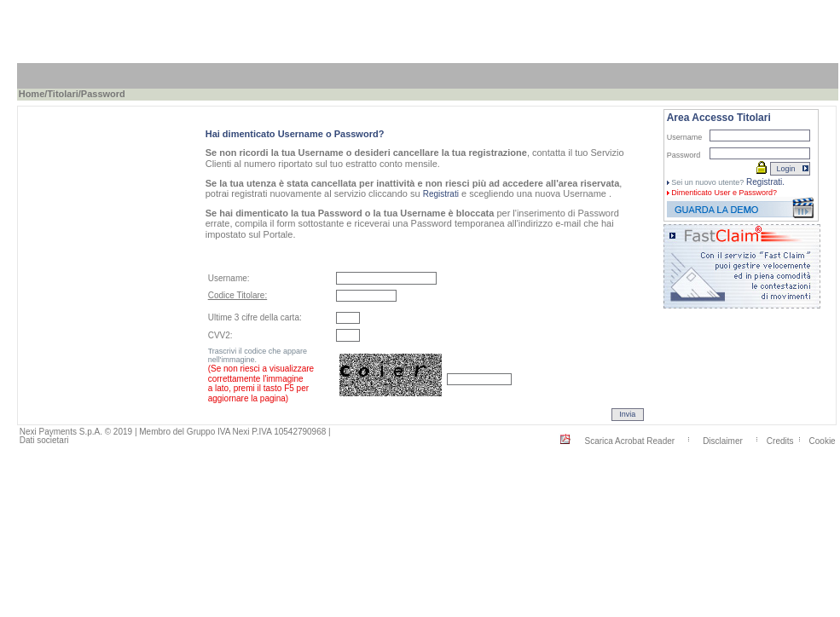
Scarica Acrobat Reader (629, 440)
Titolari (62, 94)
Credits (780, 440)
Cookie (823, 440)
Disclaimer (723, 440)
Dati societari (44, 440)
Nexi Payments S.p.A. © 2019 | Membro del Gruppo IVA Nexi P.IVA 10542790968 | (175, 432)
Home (32, 94)
